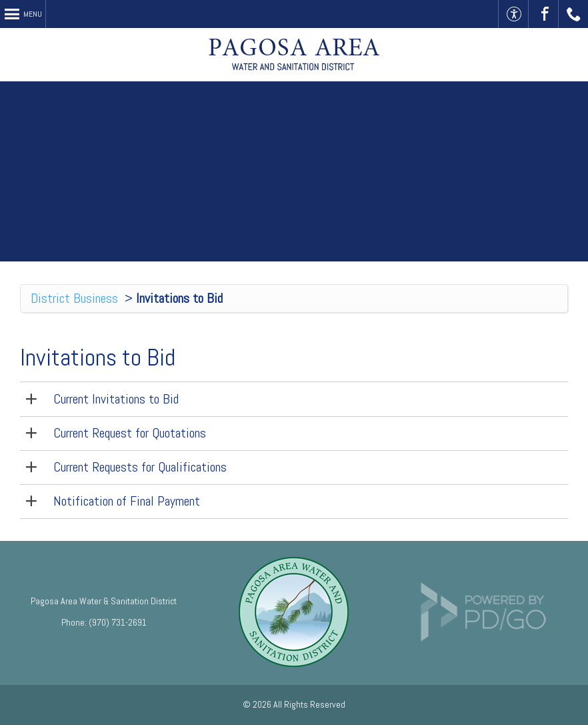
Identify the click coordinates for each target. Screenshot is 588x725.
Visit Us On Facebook (544, 14)
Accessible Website (514, 14)
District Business (74, 298)
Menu (33, 14)
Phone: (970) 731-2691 (104, 622)
